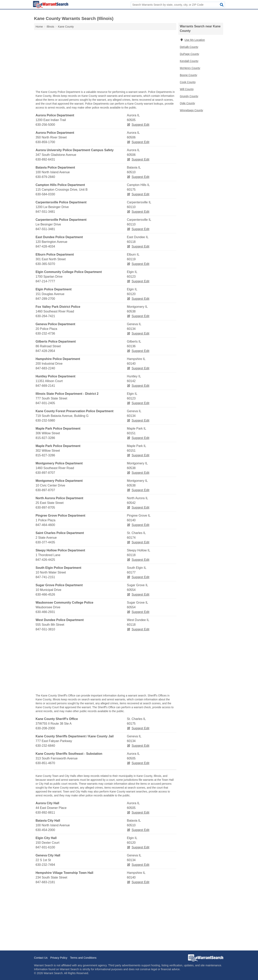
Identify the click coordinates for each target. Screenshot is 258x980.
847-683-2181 (45, 882)
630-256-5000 (45, 125)
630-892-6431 (45, 159)
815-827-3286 (45, 438)
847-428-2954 (45, 351)
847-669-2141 (45, 386)
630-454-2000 (45, 830)
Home (39, 27)
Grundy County (189, 96)
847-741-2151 (45, 577)
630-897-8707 (45, 473)
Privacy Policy (59, 958)
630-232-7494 (45, 865)
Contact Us (41, 958)
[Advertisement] (105, 61)
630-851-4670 (45, 763)
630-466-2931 (45, 612)
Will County (187, 89)
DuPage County (189, 54)
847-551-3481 (45, 212)
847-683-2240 (45, 368)
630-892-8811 (45, 813)
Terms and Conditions (83, 958)
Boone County (189, 75)
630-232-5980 (45, 420)
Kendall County (189, 61)
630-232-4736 (45, 333)
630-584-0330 (45, 194)
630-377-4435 (45, 542)
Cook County (188, 82)
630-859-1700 (45, 142)
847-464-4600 (45, 525)
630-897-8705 (45, 507)
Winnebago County (191, 110)
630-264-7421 (45, 316)
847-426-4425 (45, 560)
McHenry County (190, 68)
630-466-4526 (45, 595)
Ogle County (187, 103)
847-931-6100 (45, 847)
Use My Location (192, 40)
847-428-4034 (45, 246)
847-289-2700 (45, 299)
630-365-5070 (45, 264)
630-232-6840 (45, 746)
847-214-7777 (45, 281)
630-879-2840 (45, 177)
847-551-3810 (45, 629)
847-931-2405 (45, 403)
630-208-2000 (45, 728)
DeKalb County (189, 47)
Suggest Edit (138, 125)
